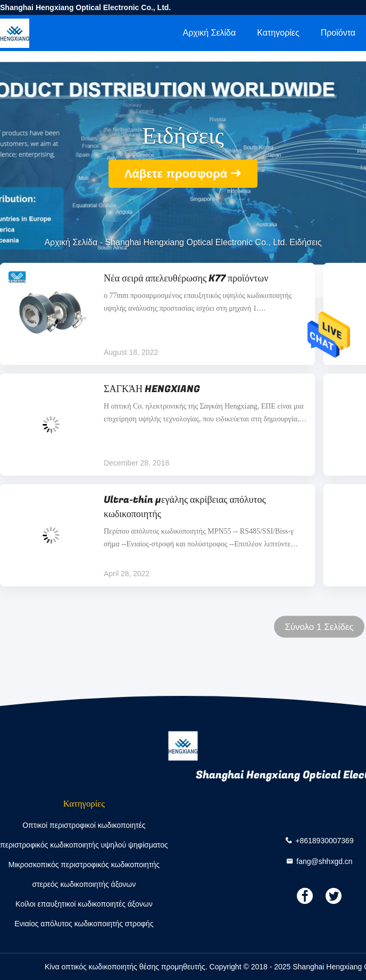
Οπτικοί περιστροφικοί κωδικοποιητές (84, 825)
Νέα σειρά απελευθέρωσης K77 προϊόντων (186, 279)
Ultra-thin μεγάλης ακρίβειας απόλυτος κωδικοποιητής (185, 507)
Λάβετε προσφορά (176, 174)
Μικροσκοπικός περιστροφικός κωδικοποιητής (84, 865)
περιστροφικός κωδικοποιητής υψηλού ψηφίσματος (84, 845)
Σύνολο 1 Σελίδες (319, 627)
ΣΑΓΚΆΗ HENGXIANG (152, 389)
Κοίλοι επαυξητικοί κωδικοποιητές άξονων (84, 904)
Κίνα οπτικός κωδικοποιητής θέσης (102, 967)
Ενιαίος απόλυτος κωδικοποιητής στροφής (84, 924)
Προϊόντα (338, 33)
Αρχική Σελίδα (209, 33)
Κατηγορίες (278, 33)
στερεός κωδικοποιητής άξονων (84, 884)
